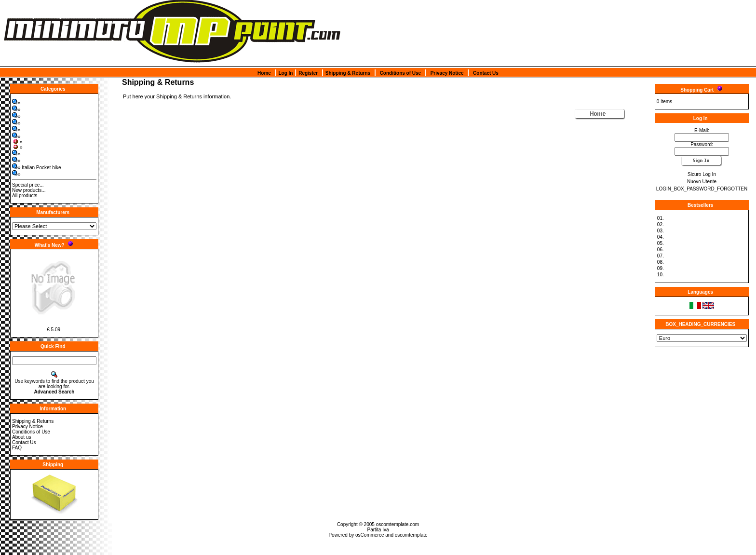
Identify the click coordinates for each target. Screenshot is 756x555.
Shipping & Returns (348, 73)
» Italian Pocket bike (37, 168)
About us (21, 437)
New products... (29, 190)
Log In (285, 73)
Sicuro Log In (702, 174)
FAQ (17, 448)
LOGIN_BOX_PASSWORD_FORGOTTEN (702, 189)
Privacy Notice (447, 73)
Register (308, 73)
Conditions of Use (401, 73)
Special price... (28, 185)
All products (25, 196)
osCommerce (370, 535)
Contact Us (486, 73)
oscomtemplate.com (398, 524)
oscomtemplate (411, 535)
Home (264, 73)
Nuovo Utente (702, 182)
